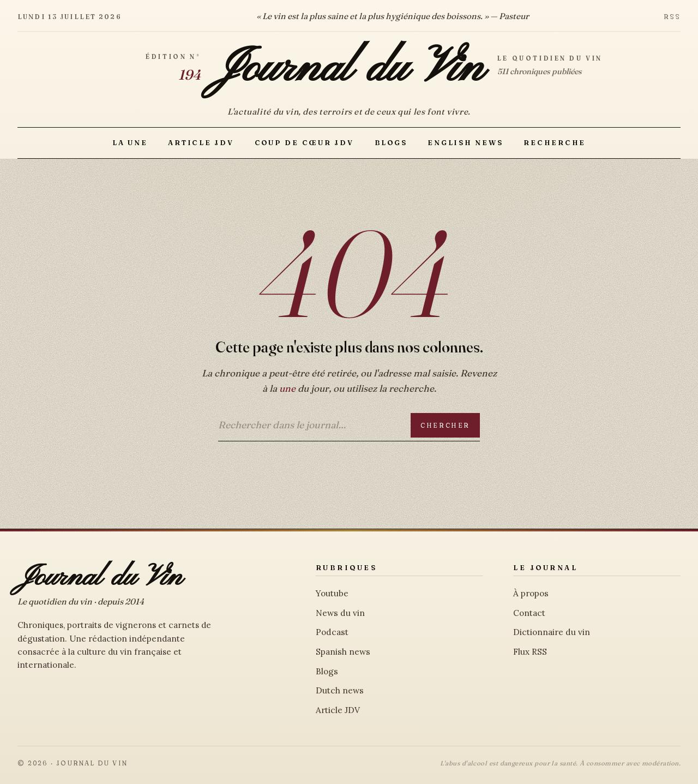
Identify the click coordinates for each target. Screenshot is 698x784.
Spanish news (343, 652)
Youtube (332, 593)
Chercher (445, 425)
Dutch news (340, 690)
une (287, 388)
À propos (531, 593)
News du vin (340, 613)
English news (465, 143)
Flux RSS (530, 652)
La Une (130, 143)
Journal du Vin (349, 69)
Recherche (555, 143)
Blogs (391, 143)
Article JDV (201, 143)
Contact (529, 613)
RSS (672, 17)
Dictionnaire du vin (552, 632)
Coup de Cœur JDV (304, 143)
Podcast (332, 632)
